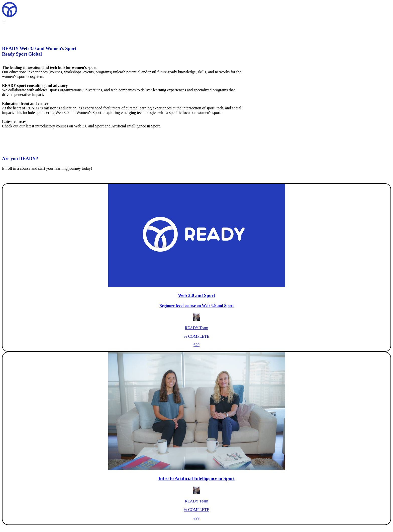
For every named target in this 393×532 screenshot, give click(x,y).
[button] (4, 22)
